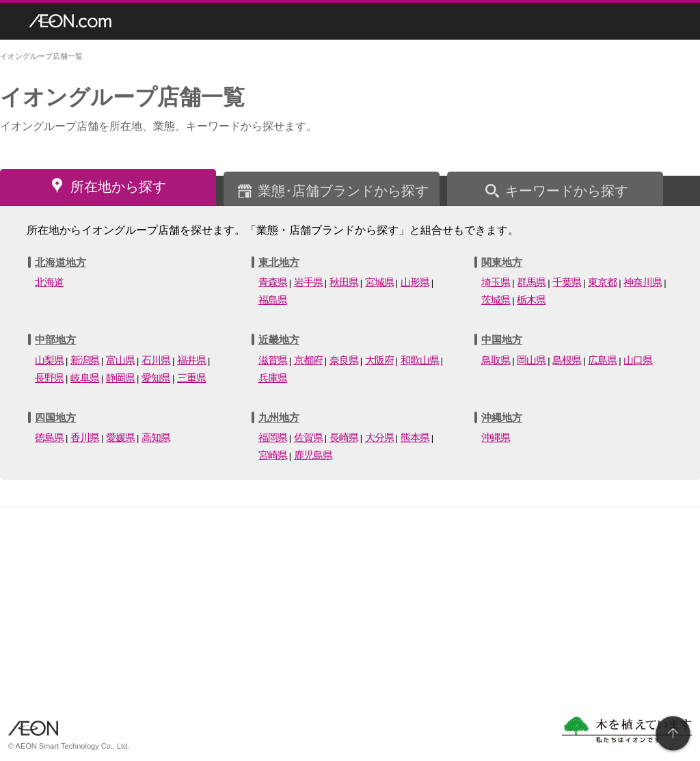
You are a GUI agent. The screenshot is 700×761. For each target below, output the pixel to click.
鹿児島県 (313, 455)
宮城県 (379, 282)
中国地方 (502, 339)
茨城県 (496, 300)
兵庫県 (273, 378)
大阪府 (379, 360)
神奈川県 (643, 282)
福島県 (273, 300)
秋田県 (344, 282)
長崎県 (344, 437)
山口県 (638, 360)
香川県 (85, 437)
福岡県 (273, 437)
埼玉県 (496, 282)
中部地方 (55, 339)
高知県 (156, 437)
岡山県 (531, 360)
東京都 (602, 282)
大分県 (379, 437)
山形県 (415, 282)
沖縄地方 (502, 417)
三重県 (191, 378)
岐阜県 (85, 378)
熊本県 (415, 437)
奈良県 (344, 360)
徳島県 (49, 437)
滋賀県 (273, 360)
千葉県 (567, 282)
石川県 (156, 360)
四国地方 (55, 417)
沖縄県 (496, 437)
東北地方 (279, 262)
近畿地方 (279, 339)
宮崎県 (273, 455)
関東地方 (502, 262)
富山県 (120, 360)
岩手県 (308, 282)
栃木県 (531, 300)
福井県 (191, 360)
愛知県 (156, 378)
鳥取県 (496, 360)
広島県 (602, 360)
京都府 (308, 360)
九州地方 (279, 417)
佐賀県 (308, 437)
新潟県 (85, 360)
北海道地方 (60, 262)
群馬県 (531, 282)
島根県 (567, 360)
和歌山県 (420, 360)
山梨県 (49, 360)
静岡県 (120, 378)
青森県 (273, 282)
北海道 (49, 282)
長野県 (49, 378)
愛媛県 (120, 437)
